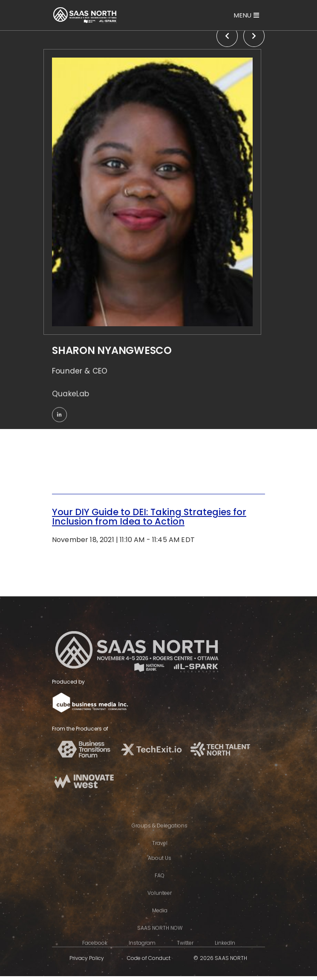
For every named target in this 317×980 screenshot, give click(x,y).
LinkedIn (225, 957)
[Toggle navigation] (247, 15)
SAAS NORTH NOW (160, 942)
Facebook (95, 957)
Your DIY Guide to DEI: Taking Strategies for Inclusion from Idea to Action (149, 517)
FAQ (160, 890)
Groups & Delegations (160, 840)
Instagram (142, 957)
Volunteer (160, 907)
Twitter (185, 957)
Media (160, 925)
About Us (160, 872)
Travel (160, 857)
